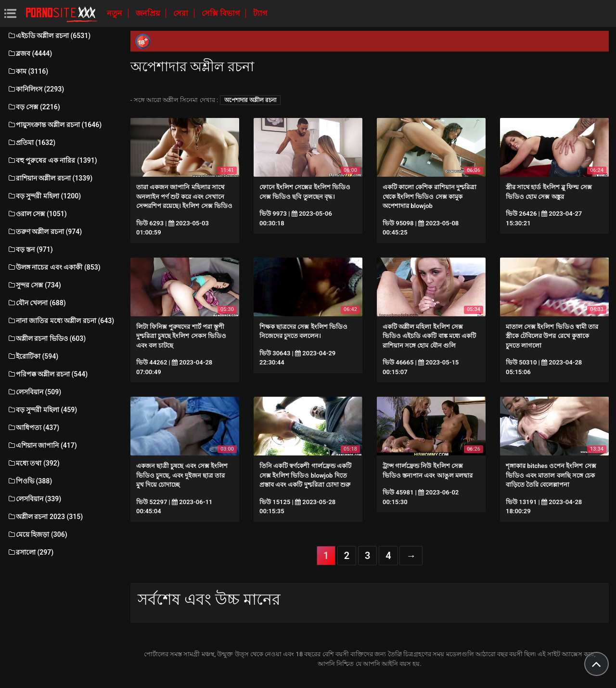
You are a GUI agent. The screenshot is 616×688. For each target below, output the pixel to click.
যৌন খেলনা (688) (37, 303)
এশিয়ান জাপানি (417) (42, 445)
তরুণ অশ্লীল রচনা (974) (45, 232)
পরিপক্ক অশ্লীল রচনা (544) (47, 374)
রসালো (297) (30, 552)
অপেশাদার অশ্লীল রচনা (250, 100)
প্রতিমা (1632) (31, 143)
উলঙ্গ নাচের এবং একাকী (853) (54, 267)
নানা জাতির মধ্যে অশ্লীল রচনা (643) (61, 321)
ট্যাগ (260, 13)
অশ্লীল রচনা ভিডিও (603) (46, 338)
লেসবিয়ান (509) (34, 392)
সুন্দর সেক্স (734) (34, 285)
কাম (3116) (28, 71)
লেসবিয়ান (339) (34, 499)
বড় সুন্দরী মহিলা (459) (42, 410)
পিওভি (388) (30, 481)
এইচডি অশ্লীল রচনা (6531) (49, 36)
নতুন (115, 13)
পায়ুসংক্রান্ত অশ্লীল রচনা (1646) (54, 125)
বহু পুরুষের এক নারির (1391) (52, 160)
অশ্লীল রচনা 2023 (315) (45, 517)
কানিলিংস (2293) (36, 89)
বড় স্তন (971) (30, 249)
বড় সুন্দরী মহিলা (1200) (44, 196)
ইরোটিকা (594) (33, 356)
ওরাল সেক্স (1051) (37, 214)
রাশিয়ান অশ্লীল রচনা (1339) (50, 178)
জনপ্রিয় (149, 13)
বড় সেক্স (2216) (34, 107)
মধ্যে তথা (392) (33, 463)
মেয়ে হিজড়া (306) (37, 534)
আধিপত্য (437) (33, 428)
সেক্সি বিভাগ (222, 13)
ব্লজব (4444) (30, 53)
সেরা (182, 13)
